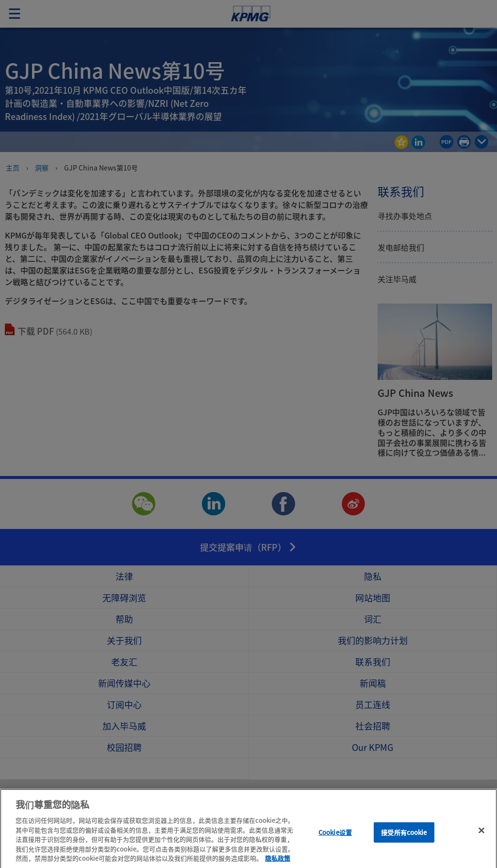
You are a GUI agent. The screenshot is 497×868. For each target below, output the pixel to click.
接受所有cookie (404, 842)
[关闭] (481, 840)
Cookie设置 (335, 842)
